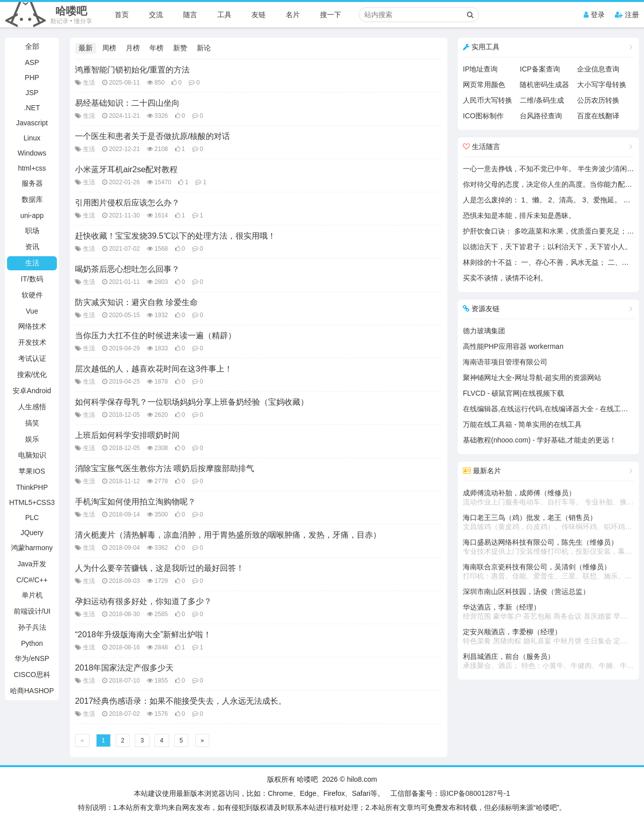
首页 (122, 15)
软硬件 (32, 295)
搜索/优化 (32, 375)
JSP (32, 93)
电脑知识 (32, 455)
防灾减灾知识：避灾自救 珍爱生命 (137, 302)
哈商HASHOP (32, 691)
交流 (156, 15)
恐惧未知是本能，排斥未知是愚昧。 (519, 215)
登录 (594, 15)
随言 (190, 15)
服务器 (32, 183)
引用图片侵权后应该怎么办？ (127, 202)
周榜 (109, 48)
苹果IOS (32, 471)
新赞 (180, 48)
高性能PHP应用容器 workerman (513, 346)
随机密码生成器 (544, 85)
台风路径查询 (541, 116)
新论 (204, 48)
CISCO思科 (32, 675)
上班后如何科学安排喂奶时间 (127, 435)
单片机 (32, 595)
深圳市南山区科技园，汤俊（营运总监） (526, 591)
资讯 (32, 247)
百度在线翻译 (598, 116)
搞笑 (32, 423)
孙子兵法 (32, 627)
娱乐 (32, 439)
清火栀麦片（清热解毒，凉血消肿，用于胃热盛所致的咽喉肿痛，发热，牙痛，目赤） (228, 535)
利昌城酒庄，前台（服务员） (548, 661)
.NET (32, 108)
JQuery (32, 533)
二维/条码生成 (542, 100)
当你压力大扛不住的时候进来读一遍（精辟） (155, 335)
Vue (32, 311)
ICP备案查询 (540, 69)
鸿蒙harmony (32, 548)
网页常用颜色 (484, 85)
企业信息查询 (598, 69)
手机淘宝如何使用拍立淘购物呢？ (135, 501)
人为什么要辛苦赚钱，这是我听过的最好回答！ (159, 568)
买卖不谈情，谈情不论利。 (505, 278)
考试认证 (32, 358)
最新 (86, 48)
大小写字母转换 (602, 85)
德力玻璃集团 (484, 331)
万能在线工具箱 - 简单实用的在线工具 (522, 424)
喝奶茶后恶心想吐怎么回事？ (127, 269)
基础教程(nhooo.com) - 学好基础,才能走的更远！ (540, 440)
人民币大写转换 (488, 100)
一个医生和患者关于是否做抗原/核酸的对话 (153, 136)
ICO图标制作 (483, 116)
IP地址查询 (480, 69)
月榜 (133, 48)
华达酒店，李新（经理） (548, 612)
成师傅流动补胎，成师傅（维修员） (548, 498)
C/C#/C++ (32, 580)
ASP (32, 62)
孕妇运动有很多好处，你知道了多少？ (143, 601)
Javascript (32, 123)
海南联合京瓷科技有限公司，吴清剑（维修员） (548, 572)
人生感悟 (32, 407)
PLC (32, 517)
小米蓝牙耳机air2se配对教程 (127, 169)
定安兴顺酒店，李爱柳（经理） (548, 637)
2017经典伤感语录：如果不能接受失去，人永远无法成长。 (181, 701)
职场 (32, 231)
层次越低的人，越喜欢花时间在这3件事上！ (154, 368)
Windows (32, 153)
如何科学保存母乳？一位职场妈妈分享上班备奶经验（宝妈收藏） (192, 402)
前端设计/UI (32, 611)
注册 (627, 15)
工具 (224, 15)
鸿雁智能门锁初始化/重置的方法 (133, 69)
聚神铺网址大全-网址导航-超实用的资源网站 (532, 378)
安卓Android (32, 391)
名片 (293, 15)
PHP (32, 78)
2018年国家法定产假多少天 (124, 667)
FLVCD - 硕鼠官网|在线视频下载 (513, 393)
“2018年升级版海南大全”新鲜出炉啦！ (143, 634)
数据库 (32, 199)
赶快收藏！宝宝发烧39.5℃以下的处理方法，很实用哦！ (175, 236)
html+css (32, 168)
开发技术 (32, 342)
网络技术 (32, 326)
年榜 (156, 48)
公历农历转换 (598, 100)
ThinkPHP (32, 487)
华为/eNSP (32, 658)
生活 (32, 263)
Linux (32, 138)
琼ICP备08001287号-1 (475, 793)
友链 (259, 15)
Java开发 (32, 564)
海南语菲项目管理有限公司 (505, 362)
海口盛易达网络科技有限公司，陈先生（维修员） (548, 547)
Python (32, 643)
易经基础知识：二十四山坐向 (127, 103)
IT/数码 (32, 279)
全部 (32, 46)
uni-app (32, 215)
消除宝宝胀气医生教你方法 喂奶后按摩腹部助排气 (165, 468)
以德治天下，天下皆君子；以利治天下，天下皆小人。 (547, 247)
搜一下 (331, 15)
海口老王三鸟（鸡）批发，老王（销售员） (548, 523)
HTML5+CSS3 (32, 502)
